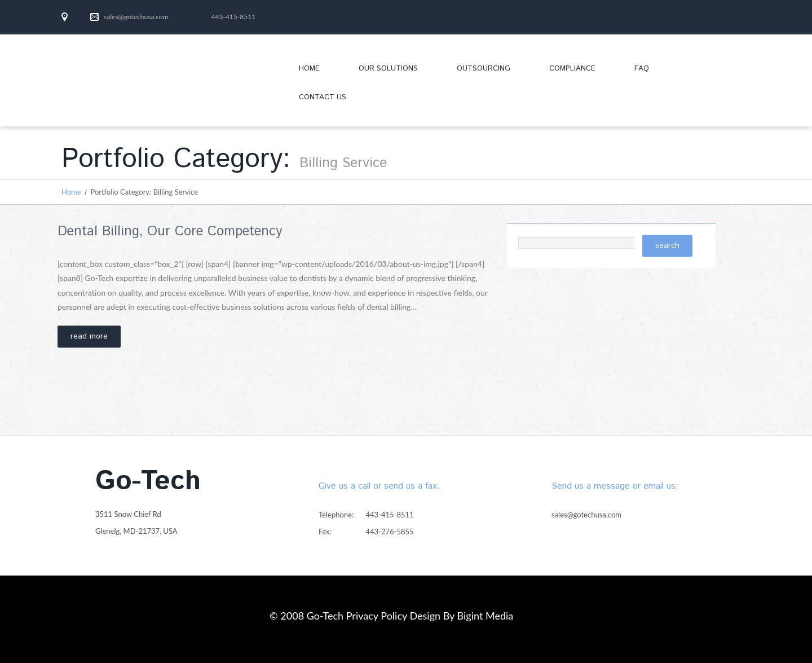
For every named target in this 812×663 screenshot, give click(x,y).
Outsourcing (484, 69)
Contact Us (323, 97)
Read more (89, 336)
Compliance (572, 69)
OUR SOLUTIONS (379, 73)
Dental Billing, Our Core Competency (170, 231)
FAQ (642, 69)
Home (309, 69)
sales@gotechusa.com (136, 17)
